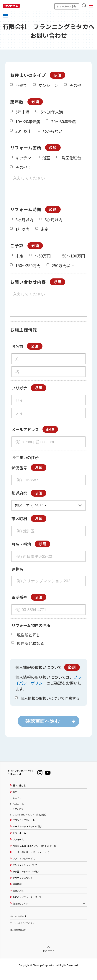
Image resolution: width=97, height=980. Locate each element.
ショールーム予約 (67, 6)
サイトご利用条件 (18, 925)
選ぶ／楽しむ (19, 794)
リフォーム (18, 848)
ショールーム (19, 841)
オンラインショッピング (25, 873)
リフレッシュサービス (24, 867)
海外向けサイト (20, 912)
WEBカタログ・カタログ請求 (27, 835)
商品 (15, 800)
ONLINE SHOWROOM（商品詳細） (30, 823)
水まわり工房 (34, 854)
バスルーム (18, 812)
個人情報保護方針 (18, 938)
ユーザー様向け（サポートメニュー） (32, 861)
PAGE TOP (49, 959)
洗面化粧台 (18, 818)
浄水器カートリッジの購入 (26, 880)
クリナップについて (23, 886)
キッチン (17, 807)
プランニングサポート (24, 828)
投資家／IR (18, 899)
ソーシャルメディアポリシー (23, 931)
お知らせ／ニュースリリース (27, 905)
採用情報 (17, 893)
